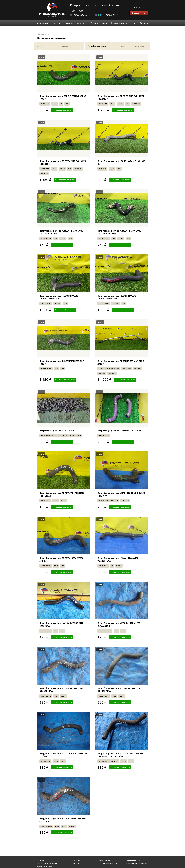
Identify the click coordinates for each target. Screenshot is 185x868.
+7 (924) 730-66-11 (107, 15)
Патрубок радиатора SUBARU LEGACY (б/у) (119, 431)
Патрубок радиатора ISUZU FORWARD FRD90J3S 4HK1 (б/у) (59, 297)
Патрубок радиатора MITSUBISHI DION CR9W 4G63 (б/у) (63, 820)
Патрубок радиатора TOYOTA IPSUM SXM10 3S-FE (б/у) (63, 755)
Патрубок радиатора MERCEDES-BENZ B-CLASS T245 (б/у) (121, 494)
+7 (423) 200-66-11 (80, 15)
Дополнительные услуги (132, 860)
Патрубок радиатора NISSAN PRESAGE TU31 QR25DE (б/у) (62, 690)
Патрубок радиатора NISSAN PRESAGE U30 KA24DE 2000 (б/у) (61, 232)
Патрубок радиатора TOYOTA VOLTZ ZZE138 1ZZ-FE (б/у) (62, 494)
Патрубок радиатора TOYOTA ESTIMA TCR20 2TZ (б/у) (62, 559)
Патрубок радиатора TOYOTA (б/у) (57, 431)
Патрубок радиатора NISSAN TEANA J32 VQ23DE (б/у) (118, 559)
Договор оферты (139, 13)
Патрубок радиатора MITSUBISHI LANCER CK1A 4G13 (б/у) (119, 625)
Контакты (76, 863)
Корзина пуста (139, 7)
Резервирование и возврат (108, 863)
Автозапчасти (42, 34)
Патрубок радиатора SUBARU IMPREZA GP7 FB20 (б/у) (62, 362)
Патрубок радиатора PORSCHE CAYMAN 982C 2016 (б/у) (121, 362)
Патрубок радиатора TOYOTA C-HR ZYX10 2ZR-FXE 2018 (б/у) (121, 97)
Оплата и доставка (105, 860)
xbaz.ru (51, 866)
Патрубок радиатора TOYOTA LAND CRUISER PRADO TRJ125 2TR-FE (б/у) (120, 755)
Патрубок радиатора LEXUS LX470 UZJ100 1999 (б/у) (121, 163)
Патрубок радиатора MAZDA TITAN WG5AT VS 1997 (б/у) (63, 97)
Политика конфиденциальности (135, 863)
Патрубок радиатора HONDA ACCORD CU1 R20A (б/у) (61, 625)
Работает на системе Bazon (47, 863)
